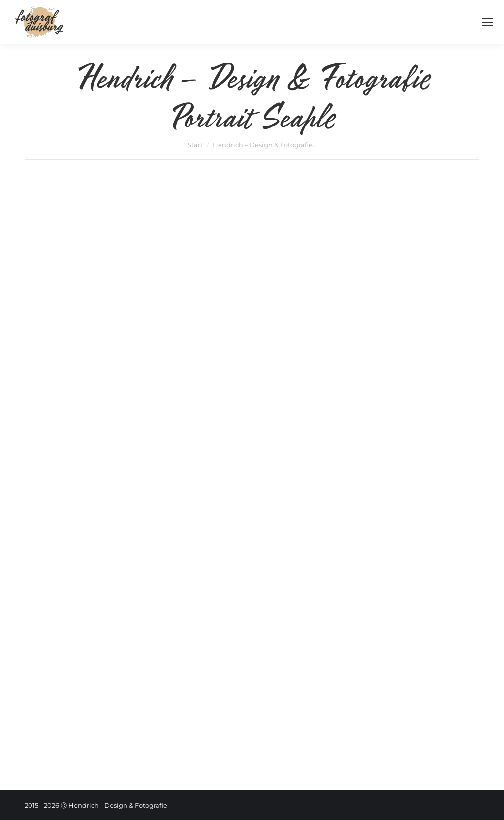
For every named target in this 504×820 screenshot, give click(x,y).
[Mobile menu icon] (488, 22)
